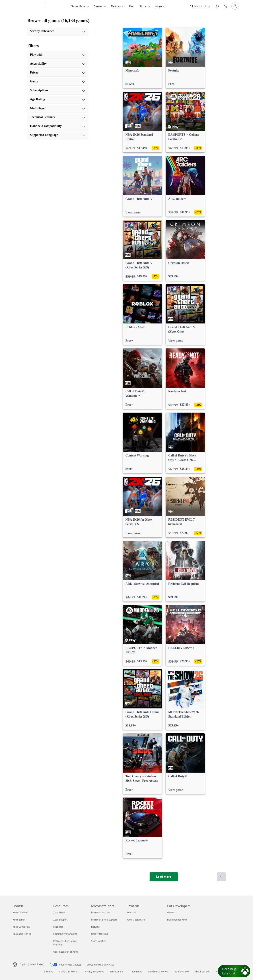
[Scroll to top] (221, 877)
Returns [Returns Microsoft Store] (95, 927)
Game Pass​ (78, 6)
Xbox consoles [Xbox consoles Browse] (20, 912)
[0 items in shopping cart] (226, 6)
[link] (142, 58)
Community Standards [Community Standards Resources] (65, 934)
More (158, 6)
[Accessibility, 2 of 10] (58, 64)
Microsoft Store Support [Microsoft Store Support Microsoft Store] (104, 920)
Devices (116, 6)
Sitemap (49, 971)
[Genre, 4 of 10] (58, 82)
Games (98, 6)
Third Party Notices (158, 971)
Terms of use (117, 971)
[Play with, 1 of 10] (58, 55)
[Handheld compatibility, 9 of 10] (58, 126)
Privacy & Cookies (94, 971)
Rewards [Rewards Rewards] (131, 912)
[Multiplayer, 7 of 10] (58, 108)
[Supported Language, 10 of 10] (58, 135)
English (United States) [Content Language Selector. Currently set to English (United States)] (32, 964)
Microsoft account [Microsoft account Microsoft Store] (101, 912)
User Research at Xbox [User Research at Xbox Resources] (66, 952)
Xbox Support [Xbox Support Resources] (60, 920)
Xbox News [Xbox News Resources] (59, 912)
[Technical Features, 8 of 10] (58, 117)
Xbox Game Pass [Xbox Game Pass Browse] (22, 927)
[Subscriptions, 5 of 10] (58, 90)
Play (131, 6)
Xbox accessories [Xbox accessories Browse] (22, 934)
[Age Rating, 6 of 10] (58, 99)
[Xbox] (57, 6)
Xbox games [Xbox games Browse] (19, 920)
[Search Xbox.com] (217, 6)
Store (143, 6)
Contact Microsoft (69, 971)
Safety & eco (182, 971)
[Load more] (164, 877)
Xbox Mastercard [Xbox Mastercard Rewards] (136, 920)
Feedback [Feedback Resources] (58, 927)
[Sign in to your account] (235, 6)
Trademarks (136, 971)
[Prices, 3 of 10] (58, 73)
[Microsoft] (28, 6)
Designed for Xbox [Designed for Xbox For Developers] (177, 920)
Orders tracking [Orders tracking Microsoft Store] (100, 934)
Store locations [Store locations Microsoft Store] (99, 941)
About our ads (202, 971)
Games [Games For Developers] (171, 912)
